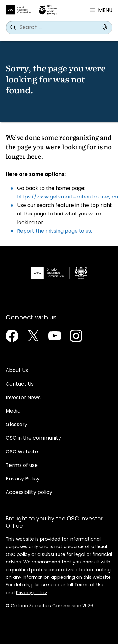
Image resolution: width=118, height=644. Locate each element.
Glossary (17, 425)
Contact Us (20, 384)
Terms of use (22, 466)
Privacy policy (31, 593)
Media (13, 411)
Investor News (23, 398)
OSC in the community (33, 438)
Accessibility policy (29, 493)
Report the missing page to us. (54, 231)
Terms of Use (89, 585)
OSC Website (22, 452)
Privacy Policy (23, 479)
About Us (17, 371)
